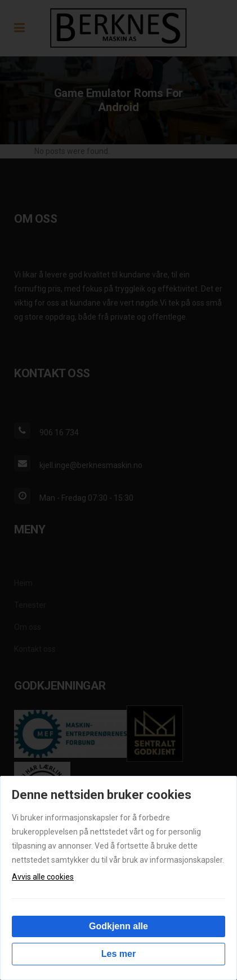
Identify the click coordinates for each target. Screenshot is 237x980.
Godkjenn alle (118, 926)
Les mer (118, 954)
